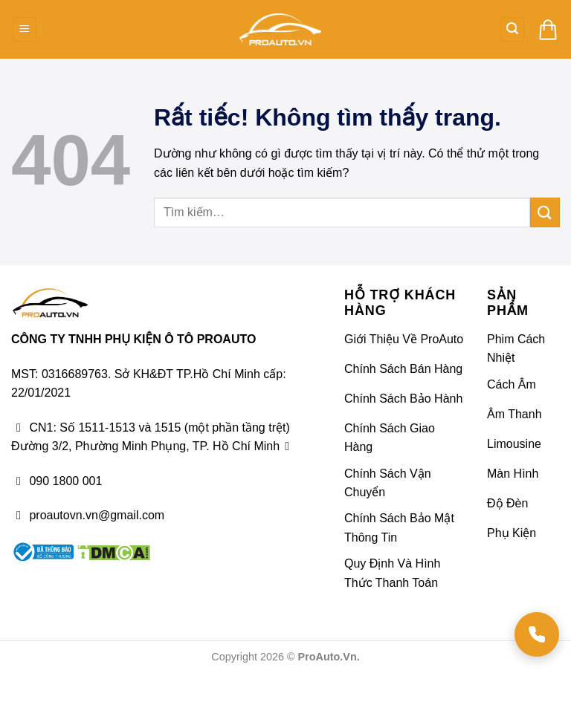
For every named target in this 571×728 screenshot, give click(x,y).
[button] (25, 29)
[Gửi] (545, 212)
